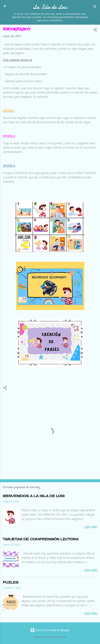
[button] (95, 30)
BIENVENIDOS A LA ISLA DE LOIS (34, 496)
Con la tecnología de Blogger (50, 630)
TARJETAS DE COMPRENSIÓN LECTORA (41, 539)
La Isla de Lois (50, 7)
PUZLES (11, 582)
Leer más (91, 528)
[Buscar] (95, 7)
